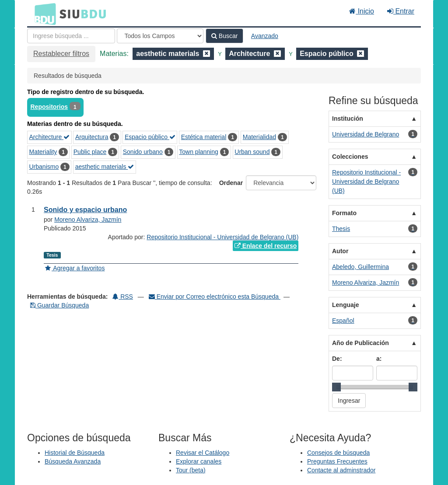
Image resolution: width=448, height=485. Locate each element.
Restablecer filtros (61, 54)
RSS (123, 297)
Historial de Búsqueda (75, 453)
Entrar (401, 11)
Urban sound (252, 152)
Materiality (43, 152)
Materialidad (259, 137)
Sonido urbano (143, 152)
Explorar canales (199, 461)
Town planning (199, 152)
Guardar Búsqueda (59, 305)
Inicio (362, 11)
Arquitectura (92, 137)
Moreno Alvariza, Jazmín (88, 220)
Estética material (204, 137)
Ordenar (231, 183)
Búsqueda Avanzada (73, 461)
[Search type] (160, 36)
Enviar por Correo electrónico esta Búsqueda (215, 297)
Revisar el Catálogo (203, 453)
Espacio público (150, 137)
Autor (340, 251)
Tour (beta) (191, 470)
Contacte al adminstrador (341, 470)
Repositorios (49, 107)
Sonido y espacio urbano (85, 210)
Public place (90, 152)
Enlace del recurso (266, 246)
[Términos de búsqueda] (71, 36)
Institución (348, 119)
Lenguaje (345, 305)
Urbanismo (44, 167)
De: (337, 359)
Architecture (50, 137)
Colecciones (350, 157)
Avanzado (265, 36)
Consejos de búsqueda (338, 453)
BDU (43, 14)
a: (379, 359)
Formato (344, 213)
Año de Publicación (360, 343)
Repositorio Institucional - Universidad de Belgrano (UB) (222, 237)
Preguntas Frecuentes (337, 461)
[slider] (336, 387)
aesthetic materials (105, 167)
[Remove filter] (206, 54)
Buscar (224, 36)
